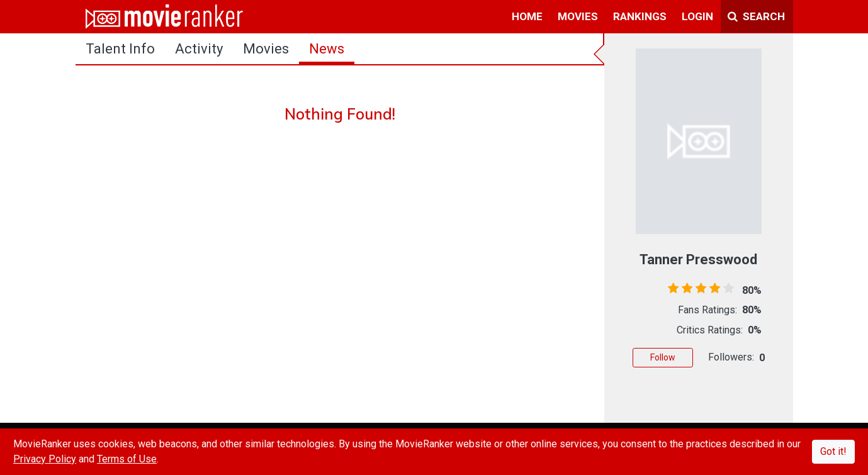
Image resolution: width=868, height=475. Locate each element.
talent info (120, 49)
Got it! (833, 451)
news (327, 49)
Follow (663, 357)
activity (199, 49)
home (527, 16)
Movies (266, 49)
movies (578, 16)
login (697, 16)
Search (756, 16)
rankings (640, 16)
